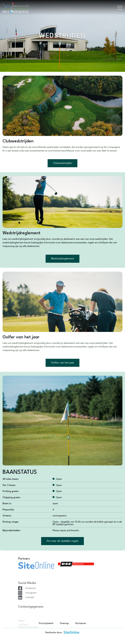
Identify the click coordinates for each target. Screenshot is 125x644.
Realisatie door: (62, 632)
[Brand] (59, 8)
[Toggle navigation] (120, 8)
